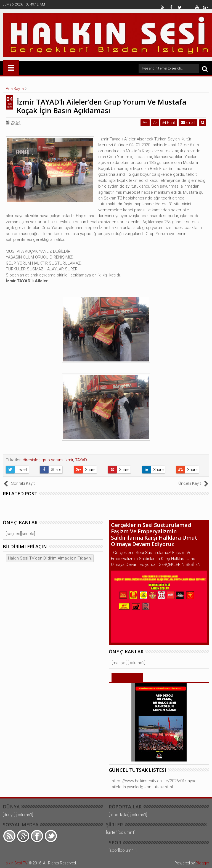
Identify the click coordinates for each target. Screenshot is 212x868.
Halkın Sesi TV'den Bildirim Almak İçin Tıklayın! (50, 558)
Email (188, 123)
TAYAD (81, 460)
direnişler (31, 460)
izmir (69, 460)
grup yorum (52, 460)
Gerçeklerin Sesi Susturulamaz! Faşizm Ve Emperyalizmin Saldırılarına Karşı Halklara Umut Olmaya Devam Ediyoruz (154, 534)
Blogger (202, 863)
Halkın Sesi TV (15, 863)
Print (169, 123)
